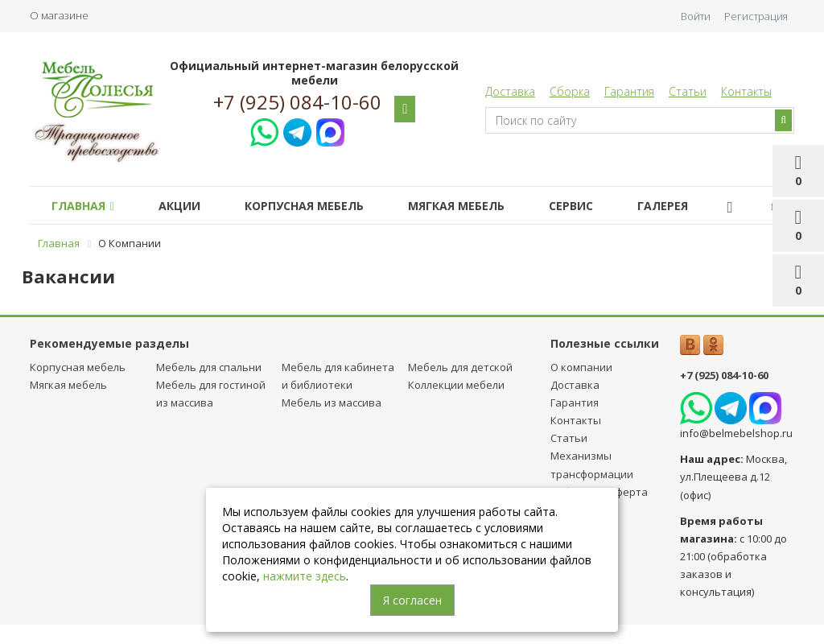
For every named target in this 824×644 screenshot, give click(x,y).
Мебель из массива (332, 402)
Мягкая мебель (456, 206)
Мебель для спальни (209, 367)
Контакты (746, 91)
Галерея (663, 206)
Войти (696, 16)
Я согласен (412, 600)
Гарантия (629, 91)
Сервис (571, 206)
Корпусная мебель (304, 206)
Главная (82, 206)
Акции (179, 206)
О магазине (59, 15)
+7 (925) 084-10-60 (297, 102)
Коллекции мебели (456, 385)
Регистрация (756, 16)
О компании (581, 367)
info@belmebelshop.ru (736, 433)
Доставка (510, 91)
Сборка (570, 91)
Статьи (688, 91)
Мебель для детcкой (460, 367)
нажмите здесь (305, 576)
